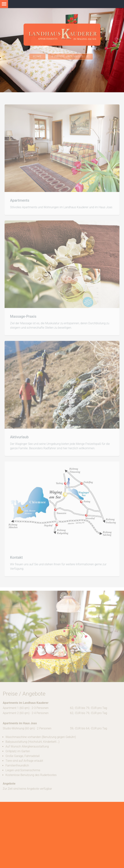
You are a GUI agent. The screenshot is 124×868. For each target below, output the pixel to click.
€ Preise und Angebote (70, 59)
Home (37, 59)
